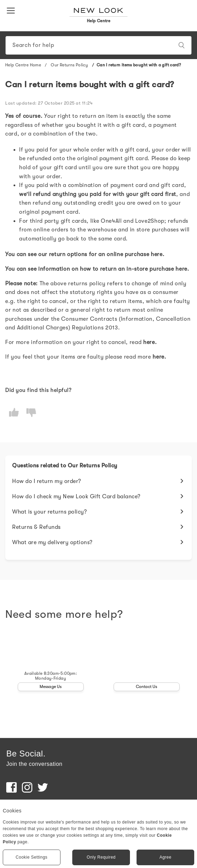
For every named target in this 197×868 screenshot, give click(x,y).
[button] (12, 10)
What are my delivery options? (52, 542)
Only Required (101, 857)
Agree (166, 857)
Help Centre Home (23, 65)
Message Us (51, 687)
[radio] (14, 413)
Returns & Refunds (36, 527)
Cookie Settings (32, 857)
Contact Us (147, 687)
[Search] (98, 45)
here (157, 254)
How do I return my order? (47, 481)
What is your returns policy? (50, 512)
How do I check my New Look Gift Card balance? (76, 497)
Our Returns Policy (70, 65)
